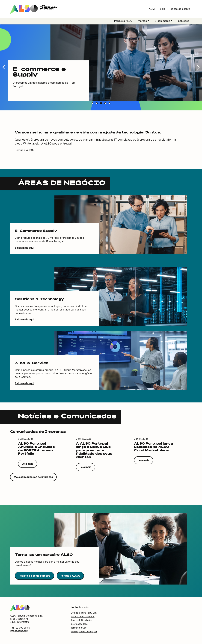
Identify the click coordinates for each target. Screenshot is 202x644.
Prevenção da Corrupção (84, 632)
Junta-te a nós (80, 608)
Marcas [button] (143, 21)
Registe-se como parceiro (34, 576)
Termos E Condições (82, 621)
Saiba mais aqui (24, 248)
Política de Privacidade (83, 617)
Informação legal (79, 625)
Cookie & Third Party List (84, 613)
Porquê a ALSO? (25, 151)
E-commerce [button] (163, 21)
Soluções (184, 21)
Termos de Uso (79, 628)
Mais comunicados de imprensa (33, 478)
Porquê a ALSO (123, 21)
